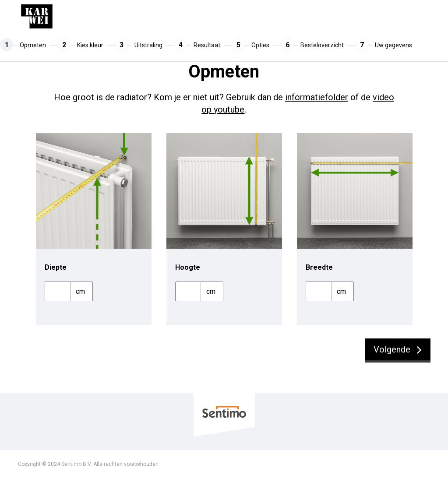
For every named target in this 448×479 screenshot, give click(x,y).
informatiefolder (317, 97)
